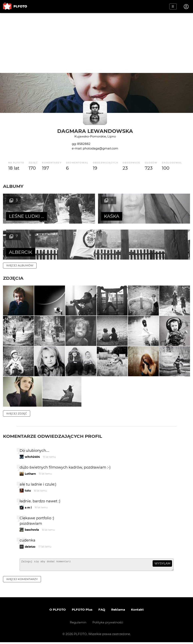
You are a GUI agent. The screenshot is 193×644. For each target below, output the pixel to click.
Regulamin (78, 624)
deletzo (30, 547)
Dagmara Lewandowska (95, 131)
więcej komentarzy (22, 581)
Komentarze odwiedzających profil (53, 436)
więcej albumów (20, 265)
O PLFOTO (58, 611)
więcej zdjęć (17, 413)
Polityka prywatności (108, 624)
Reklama (118, 611)
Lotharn (30, 474)
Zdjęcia (13, 278)
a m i (28, 508)
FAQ (102, 611)
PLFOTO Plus (82, 611)
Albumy (13, 186)
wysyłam (162, 563)
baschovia (32, 530)
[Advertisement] (96, 43)
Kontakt (137, 611)
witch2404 (32, 457)
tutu (28, 491)
